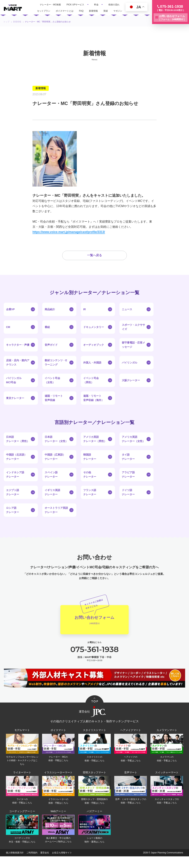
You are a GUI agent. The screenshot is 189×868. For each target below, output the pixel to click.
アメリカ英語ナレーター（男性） (95, 447)
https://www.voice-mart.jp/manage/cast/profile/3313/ (69, 232)
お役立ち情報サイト (62, 864)
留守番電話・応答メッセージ (133, 353)
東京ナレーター (15, 406)
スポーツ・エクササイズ (133, 335)
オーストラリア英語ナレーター (56, 518)
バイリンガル (130, 370)
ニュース (127, 317)
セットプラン (44, 11)
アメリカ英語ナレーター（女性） (133, 447)
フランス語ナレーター (90, 500)
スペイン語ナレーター (51, 482)
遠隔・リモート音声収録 (54, 406)
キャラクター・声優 (18, 353)
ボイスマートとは (65, 11)
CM (8, 335)
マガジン (118, 11)
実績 (106, 11)
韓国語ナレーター (90, 465)
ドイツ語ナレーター (128, 500)
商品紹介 (50, 317)
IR (85, 317)
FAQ (81, 11)
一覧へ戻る (94, 263)
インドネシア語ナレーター (15, 482)
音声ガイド (51, 353)
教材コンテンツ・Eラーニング (56, 370)
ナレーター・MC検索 (50, 5)
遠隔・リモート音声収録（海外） (94, 406)
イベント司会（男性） (91, 388)
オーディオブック (94, 353)
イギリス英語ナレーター (52, 500)
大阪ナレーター (131, 388)
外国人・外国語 (92, 370)
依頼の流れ (114, 5)
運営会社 (45, 864)
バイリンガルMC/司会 (14, 388)
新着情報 (93, 11)
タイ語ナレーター (128, 465)
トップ (6, 22)
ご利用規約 (32, 864)
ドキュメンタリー (94, 335)
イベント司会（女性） (52, 388)
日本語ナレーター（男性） (18, 447)
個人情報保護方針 (15, 864)
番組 (47, 335)
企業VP (10, 317)
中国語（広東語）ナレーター (55, 465)
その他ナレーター (90, 482)
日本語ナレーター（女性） (56, 447)
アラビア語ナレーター (128, 482)
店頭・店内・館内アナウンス (18, 370)
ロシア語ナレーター (13, 518)
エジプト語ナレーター (13, 500)
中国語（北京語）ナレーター (16, 465)
